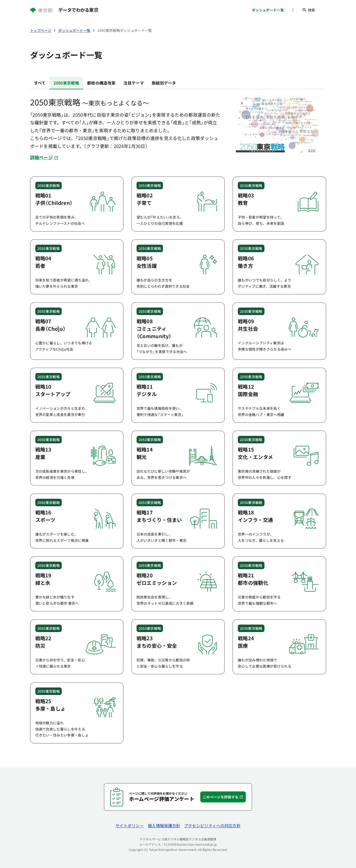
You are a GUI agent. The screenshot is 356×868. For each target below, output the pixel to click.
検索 (309, 10)
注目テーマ (134, 83)
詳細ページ (44, 157)
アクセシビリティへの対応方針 (212, 825)
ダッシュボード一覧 (268, 10)
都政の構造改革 (101, 83)
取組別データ (164, 83)
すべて (40, 83)
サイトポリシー (130, 825)
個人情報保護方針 (164, 825)
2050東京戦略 (66, 83)
